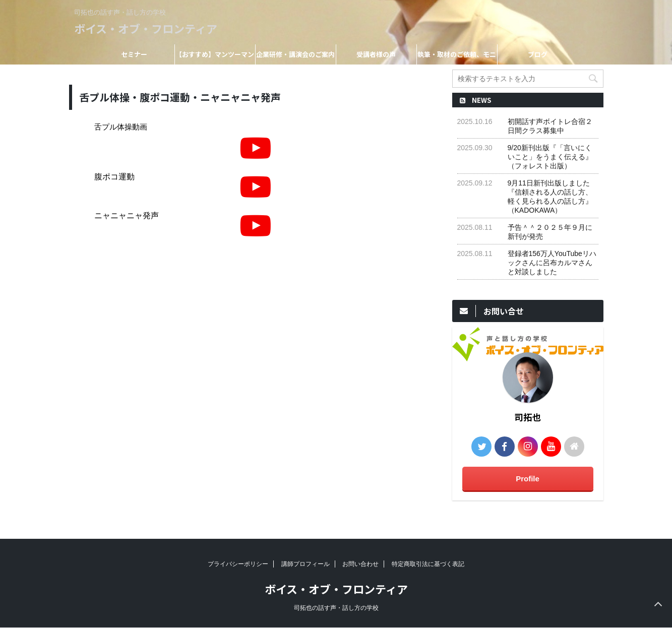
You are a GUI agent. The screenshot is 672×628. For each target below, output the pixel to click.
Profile (528, 479)
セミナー (134, 54)
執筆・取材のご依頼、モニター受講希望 (457, 57)
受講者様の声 (376, 54)
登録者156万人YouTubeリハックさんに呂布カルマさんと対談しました (552, 263)
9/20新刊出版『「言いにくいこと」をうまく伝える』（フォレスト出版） (550, 157)
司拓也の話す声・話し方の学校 (336, 608)
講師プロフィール (306, 564)
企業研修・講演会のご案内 (295, 54)
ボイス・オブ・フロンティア (146, 28)
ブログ (538, 54)
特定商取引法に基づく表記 (428, 564)
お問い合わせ (360, 564)
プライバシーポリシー (238, 564)
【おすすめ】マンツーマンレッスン (215, 57)
